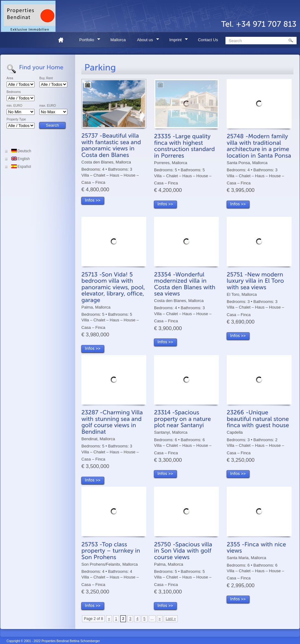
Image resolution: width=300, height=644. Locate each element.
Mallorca (118, 40)
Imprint (177, 41)
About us (146, 41)
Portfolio (88, 41)
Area (10, 78)
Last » (171, 619)
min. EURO (15, 106)
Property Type (16, 120)
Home (63, 40)
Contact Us (208, 40)
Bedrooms (14, 92)
